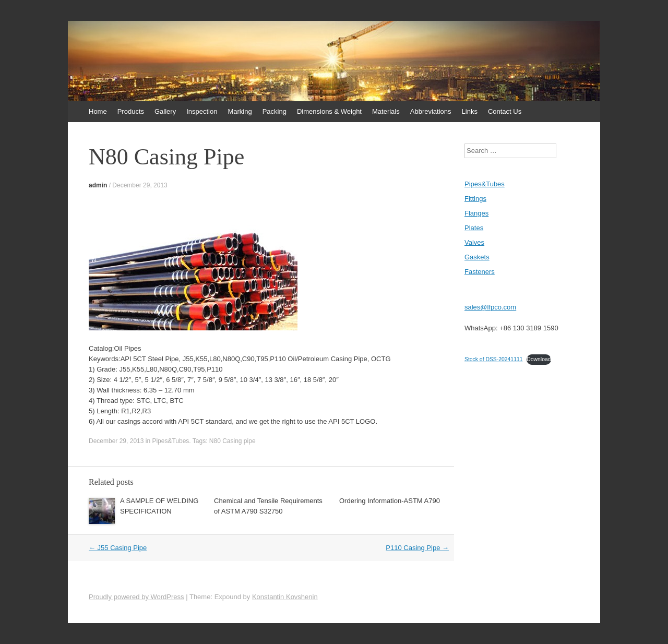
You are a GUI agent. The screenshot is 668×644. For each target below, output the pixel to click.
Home (98, 111)
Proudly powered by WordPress (136, 597)
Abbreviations (431, 111)
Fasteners (480, 272)
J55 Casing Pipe (118, 548)
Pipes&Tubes (170, 441)
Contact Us (505, 111)
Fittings (475, 199)
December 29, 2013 (140, 185)
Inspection (202, 111)
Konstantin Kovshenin (285, 597)
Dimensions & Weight (329, 111)
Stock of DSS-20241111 (493, 359)
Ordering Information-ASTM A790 (390, 501)
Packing (275, 111)
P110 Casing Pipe (417, 548)
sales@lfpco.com (490, 307)
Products (131, 111)
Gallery (165, 111)
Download (539, 359)
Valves (474, 242)
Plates (474, 228)
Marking (240, 111)
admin (98, 185)
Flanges (476, 213)
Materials (386, 111)
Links (470, 111)
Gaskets (477, 257)
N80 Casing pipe (232, 441)
